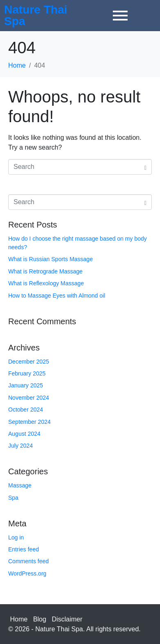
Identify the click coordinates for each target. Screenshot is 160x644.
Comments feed (29, 561)
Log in (16, 537)
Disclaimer (67, 619)
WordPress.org (27, 573)
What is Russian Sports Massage (50, 259)
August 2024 (24, 434)
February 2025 (27, 373)
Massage (20, 485)
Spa (13, 498)
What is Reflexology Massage (46, 283)
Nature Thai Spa (36, 15)
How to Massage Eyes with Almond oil (57, 296)
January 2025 (26, 385)
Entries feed (24, 549)
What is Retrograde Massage (45, 271)
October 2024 (26, 410)
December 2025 (29, 362)
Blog (40, 619)
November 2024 (29, 398)
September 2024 (30, 422)
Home (19, 619)
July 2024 (21, 446)
